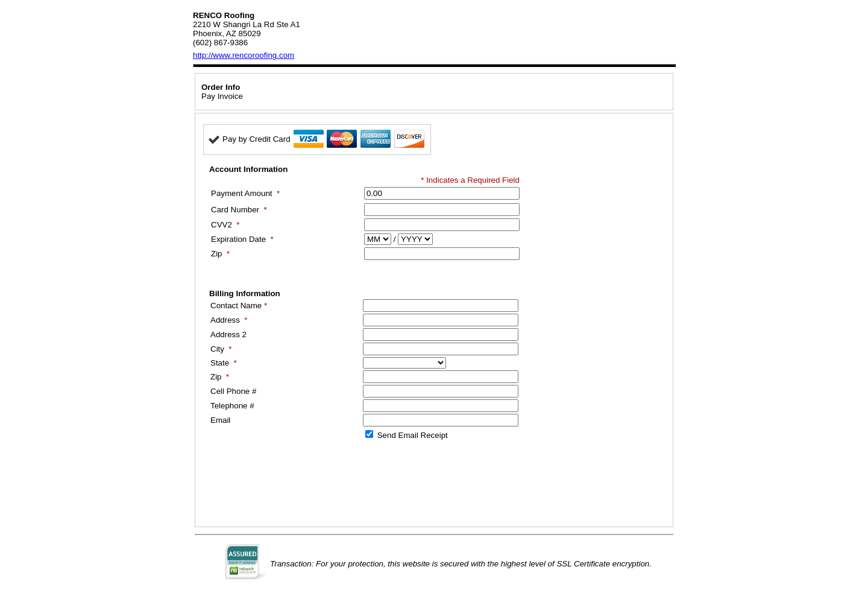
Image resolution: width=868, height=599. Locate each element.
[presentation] (295, 483)
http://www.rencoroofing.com (244, 55)
